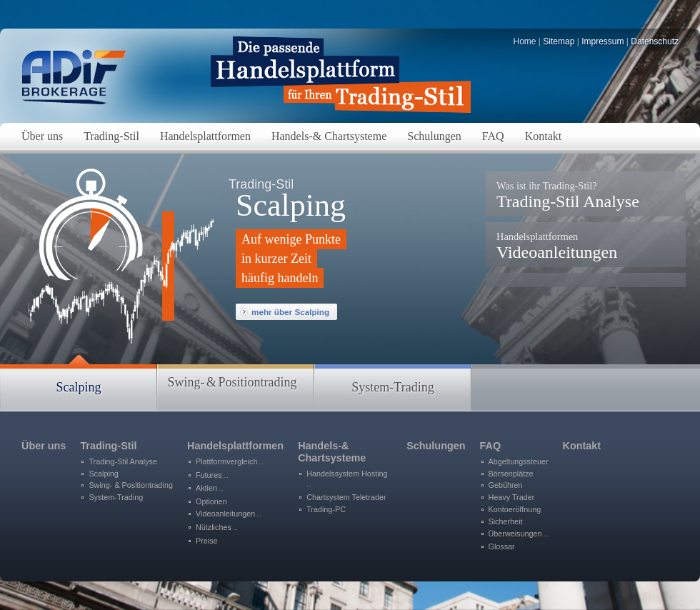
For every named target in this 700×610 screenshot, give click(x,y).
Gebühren (506, 485)
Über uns (44, 446)
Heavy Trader (512, 497)
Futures (212, 475)
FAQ (491, 446)
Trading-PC (326, 509)
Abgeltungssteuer (519, 461)
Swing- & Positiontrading (131, 485)
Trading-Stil (108, 446)
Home (525, 41)
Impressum (602, 41)
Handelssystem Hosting (347, 479)
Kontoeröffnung (515, 509)
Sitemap (559, 41)
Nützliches (217, 527)
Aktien (210, 488)
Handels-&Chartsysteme (332, 452)
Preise (207, 541)
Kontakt (582, 446)
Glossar (502, 546)
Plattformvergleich (230, 461)
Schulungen (436, 446)
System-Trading (116, 497)
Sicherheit (506, 521)
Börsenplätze (511, 474)
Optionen (211, 501)
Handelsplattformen (235, 446)
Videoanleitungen (557, 246)
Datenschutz (655, 41)
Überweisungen (519, 534)
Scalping (103, 474)
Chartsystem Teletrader (346, 497)
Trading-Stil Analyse (568, 195)
